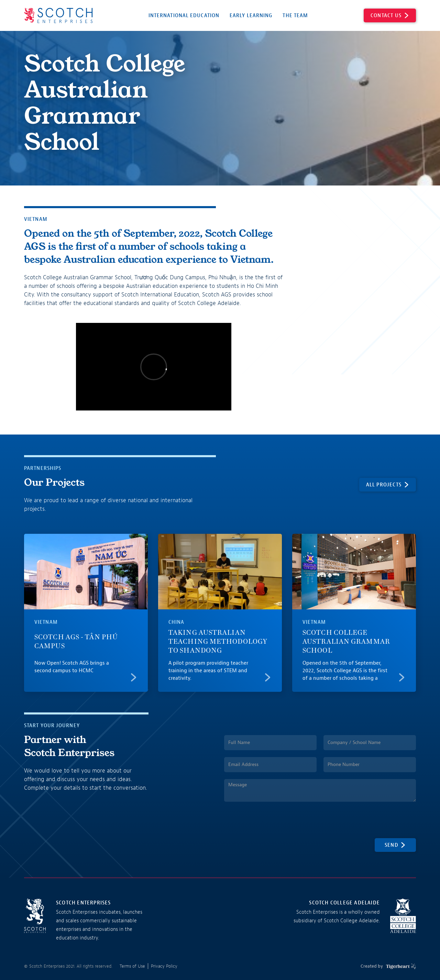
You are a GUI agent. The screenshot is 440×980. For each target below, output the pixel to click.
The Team (295, 16)
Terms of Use (132, 966)
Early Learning (251, 16)
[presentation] (276, 822)
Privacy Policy (164, 966)
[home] (58, 16)
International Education (184, 16)
